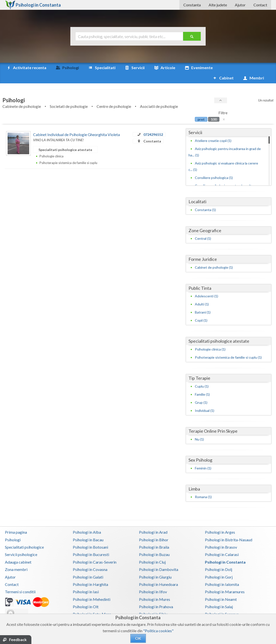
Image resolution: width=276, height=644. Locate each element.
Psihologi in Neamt (221, 589)
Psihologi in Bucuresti (91, 544)
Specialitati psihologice (24, 537)
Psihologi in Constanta (225, 552)
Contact (260, 5)
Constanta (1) (205, 199)
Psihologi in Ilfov (153, 581)
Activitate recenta (26, 68)
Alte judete (218, 5)
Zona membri (16, 559)
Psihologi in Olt (86, 596)
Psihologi (13, 529)
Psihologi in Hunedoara (158, 574)
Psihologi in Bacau (88, 529)
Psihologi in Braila (154, 537)
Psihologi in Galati (88, 567)
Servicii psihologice (21, 544)
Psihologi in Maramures (225, 581)
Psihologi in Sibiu (153, 604)
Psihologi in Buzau (154, 544)
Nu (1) (199, 429)
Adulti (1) (202, 294)
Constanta (192, 5)
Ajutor (240, 5)
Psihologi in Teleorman (92, 611)
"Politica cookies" (158, 631)
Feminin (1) (203, 458)
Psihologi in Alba (87, 522)
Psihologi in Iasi (86, 581)
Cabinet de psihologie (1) (214, 257)
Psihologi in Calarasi (222, 544)
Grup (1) (201, 392)
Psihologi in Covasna (90, 559)
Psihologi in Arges (220, 522)
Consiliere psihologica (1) (214, 167)
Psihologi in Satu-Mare (92, 604)
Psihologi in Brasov (221, 537)
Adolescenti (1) (207, 286)
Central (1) (203, 228)
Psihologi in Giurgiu (155, 567)
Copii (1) (201, 310)
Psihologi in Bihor (154, 529)
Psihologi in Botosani (90, 537)
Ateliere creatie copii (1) (213, 130)
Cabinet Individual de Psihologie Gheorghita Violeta (76, 124)
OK (138, 638)
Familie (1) (202, 384)
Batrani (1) (203, 302)
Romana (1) (203, 486)
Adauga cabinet (18, 552)
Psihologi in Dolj (219, 559)
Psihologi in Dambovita (159, 559)
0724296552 (153, 124)
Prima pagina (16, 522)
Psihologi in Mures (155, 589)
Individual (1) (205, 400)
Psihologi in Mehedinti (92, 589)
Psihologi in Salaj (219, 596)
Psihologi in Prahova (156, 596)
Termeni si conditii (20, 581)
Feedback (18, 639)
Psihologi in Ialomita (222, 574)
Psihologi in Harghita (90, 574)
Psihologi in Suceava (222, 604)
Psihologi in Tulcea (221, 611)
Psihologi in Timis (154, 611)
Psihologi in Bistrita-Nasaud (229, 529)
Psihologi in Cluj (152, 552)
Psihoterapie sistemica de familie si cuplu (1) (228, 347)
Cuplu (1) (202, 376)
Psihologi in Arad (153, 522)
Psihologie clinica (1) (210, 339)
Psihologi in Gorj (219, 567)
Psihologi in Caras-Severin (95, 552)
